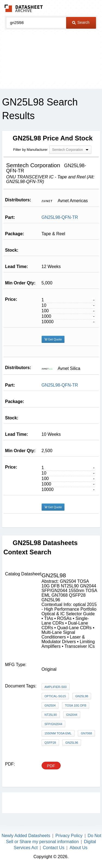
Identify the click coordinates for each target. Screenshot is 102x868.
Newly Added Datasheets (26, 836)
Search (81, 22)
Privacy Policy (69, 836)
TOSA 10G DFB (76, 705)
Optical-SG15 (55, 696)
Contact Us (54, 848)
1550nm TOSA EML (58, 733)
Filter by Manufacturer (30, 150)
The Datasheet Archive (24, 8)
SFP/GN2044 (53, 724)
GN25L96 (72, 743)
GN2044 (72, 715)
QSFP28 (50, 743)
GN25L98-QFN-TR (60, 217)
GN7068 (86, 733)
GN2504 (50, 705)
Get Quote (53, 339)
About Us (79, 848)
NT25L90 (51, 715)
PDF (51, 766)
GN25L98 (82, 696)
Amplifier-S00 (56, 687)
